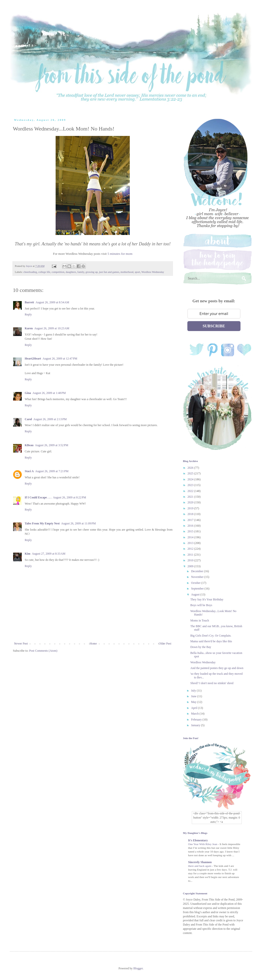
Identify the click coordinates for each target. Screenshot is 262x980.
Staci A (29, 471)
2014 (191, 537)
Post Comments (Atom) (43, 651)
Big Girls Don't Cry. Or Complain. (211, 636)
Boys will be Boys (201, 605)
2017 (191, 520)
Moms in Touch (200, 620)
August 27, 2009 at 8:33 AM (49, 554)
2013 (191, 543)
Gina (28, 393)
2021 (191, 497)
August (196, 594)
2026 (191, 468)
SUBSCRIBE (214, 326)
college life (44, 272)
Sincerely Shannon (200, 862)
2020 (191, 502)
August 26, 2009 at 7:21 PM (52, 471)
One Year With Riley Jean (203, 844)
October (196, 583)
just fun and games (109, 272)
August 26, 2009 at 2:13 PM (50, 419)
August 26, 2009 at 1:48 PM (49, 393)
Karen (29, 328)
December (197, 571)
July (194, 691)
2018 (191, 514)
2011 (191, 555)
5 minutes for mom (120, 254)
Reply (28, 314)
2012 (191, 549)
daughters (71, 272)
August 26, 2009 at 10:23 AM (52, 328)
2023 (191, 485)
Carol (28, 419)
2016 (191, 526)
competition (58, 272)
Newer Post (21, 644)
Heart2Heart (33, 359)
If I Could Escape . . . (38, 497)
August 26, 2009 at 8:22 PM (70, 497)
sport (137, 272)
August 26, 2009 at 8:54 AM (52, 302)
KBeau (29, 445)
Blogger (138, 968)
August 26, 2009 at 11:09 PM (78, 523)
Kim (28, 554)
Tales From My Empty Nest (42, 523)
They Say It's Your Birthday (207, 599)
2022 (191, 491)
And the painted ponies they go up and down (217, 668)
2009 (191, 566)
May (194, 702)
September (198, 589)
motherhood (127, 272)
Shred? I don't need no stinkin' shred (212, 683)
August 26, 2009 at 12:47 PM (60, 359)
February (197, 720)
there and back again (200, 866)
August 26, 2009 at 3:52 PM (52, 445)
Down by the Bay (201, 647)
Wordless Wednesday (153, 272)
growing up (92, 272)
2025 (191, 473)
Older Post (165, 644)
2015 (191, 531)
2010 (191, 560)
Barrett (29, 302)
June (194, 696)
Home (93, 644)
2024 (191, 479)
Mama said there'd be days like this (211, 641)
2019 (191, 508)
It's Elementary (198, 840)
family (81, 272)
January (196, 725)
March (195, 714)
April (195, 708)
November (198, 577)
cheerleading (30, 272)
